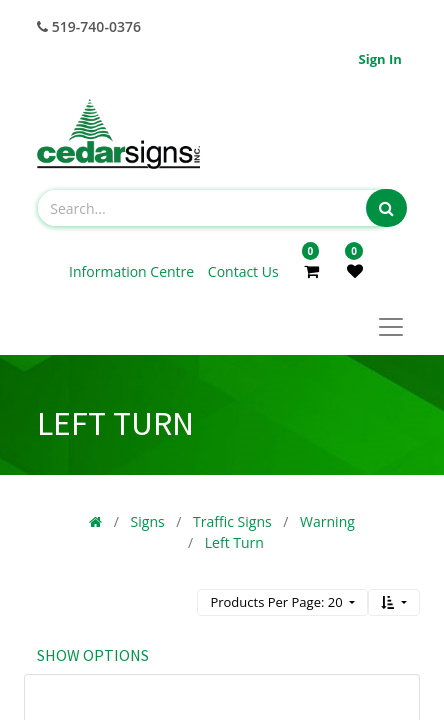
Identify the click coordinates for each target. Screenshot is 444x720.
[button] (394, 602)
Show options (93, 655)
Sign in (380, 59)
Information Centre (133, 271)
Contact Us (243, 271)
